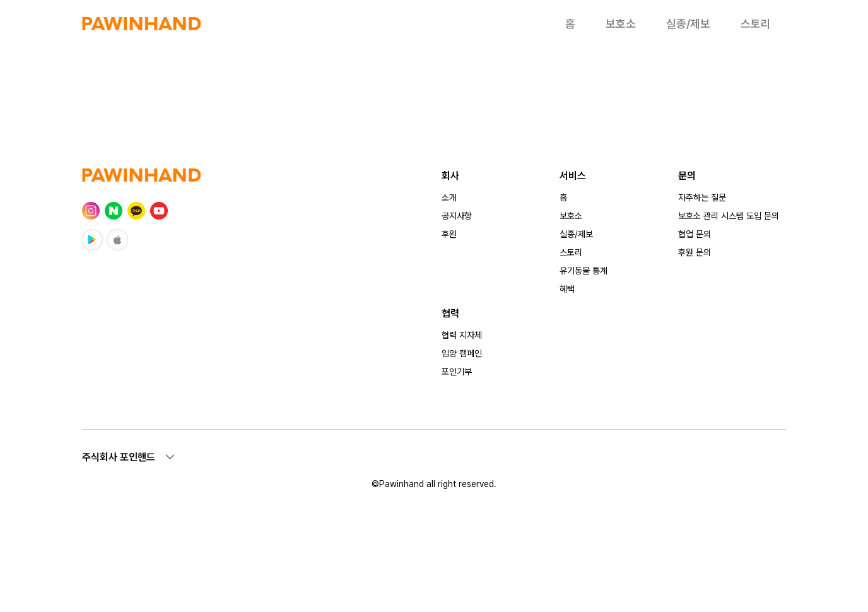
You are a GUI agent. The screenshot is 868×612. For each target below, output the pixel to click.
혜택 (567, 289)
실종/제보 (688, 24)
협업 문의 (695, 234)
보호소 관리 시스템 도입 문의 (729, 216)
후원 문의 (695, 252)
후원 (449, 234)
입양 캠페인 (462, 353)
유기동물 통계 (584, 271)
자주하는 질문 (702, 197)
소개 (449, 197)
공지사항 (457, 216)
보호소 (621, 24)
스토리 (756, 24)
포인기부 (457, 372)
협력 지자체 (462, 335)
